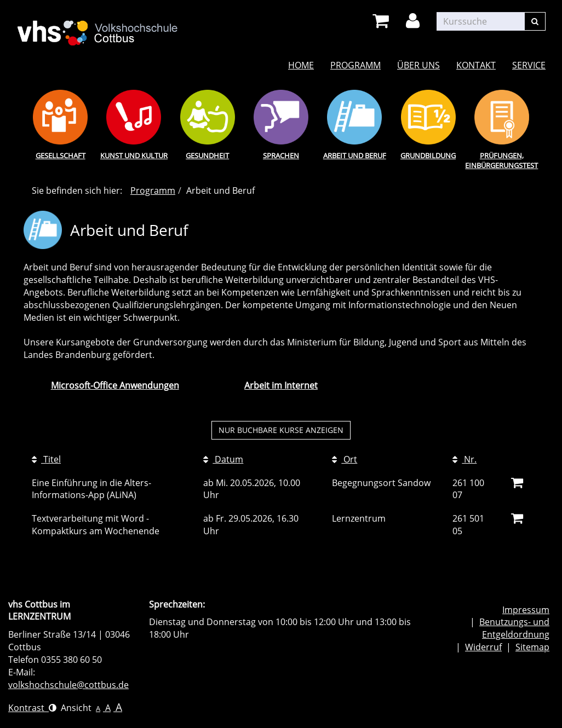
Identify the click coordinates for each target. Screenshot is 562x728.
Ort (345, 459)
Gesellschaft (61, 155)
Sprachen (281, 155)
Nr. (464, 459)
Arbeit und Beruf (355, 155)
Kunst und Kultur (134, 155)
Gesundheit (207, 155)
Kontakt (476, 65)
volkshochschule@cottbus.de (68, 685)
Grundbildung (428, 155)
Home (301, 65)
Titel (46, 459)
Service (529, 65)
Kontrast (32, 708)
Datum (223, 459)
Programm (355, 65)
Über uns (418, 65)
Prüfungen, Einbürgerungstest (501, 161)
